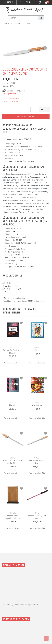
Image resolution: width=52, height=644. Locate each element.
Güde (18, 24)
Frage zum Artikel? (10, 101)
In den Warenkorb (26, 116)
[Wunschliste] (39, 3)
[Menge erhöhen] (42, 109)
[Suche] (41, 18)
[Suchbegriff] (23, 18)
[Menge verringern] (47, 109)
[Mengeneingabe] (35, 109)
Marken (11, 24)
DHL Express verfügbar (12, 94)
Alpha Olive (27, 24)
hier (44, 301)
